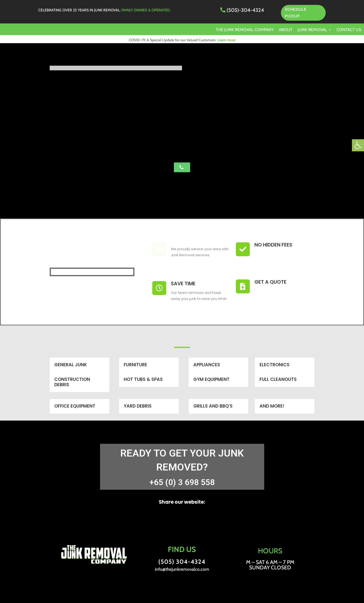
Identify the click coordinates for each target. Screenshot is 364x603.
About (286, 30)
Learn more (226, 40)
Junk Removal (312, 30)
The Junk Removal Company (245, 30)
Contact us (349, 30)
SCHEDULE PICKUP (296, 13)
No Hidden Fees (273, 245)
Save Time (183, 284)
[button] (358, 145)
